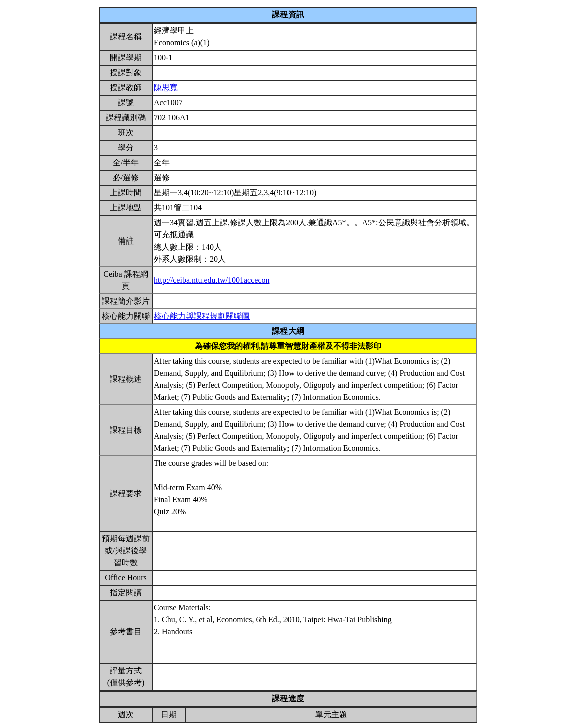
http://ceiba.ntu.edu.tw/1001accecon (212, 280)
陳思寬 (166, 87)
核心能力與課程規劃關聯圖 (202, 316)
